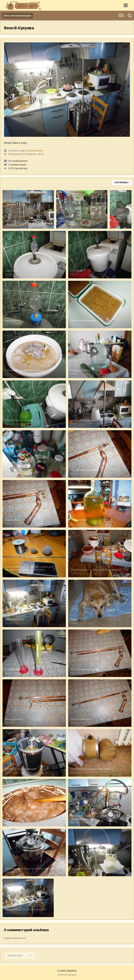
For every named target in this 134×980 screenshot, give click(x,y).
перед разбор (14, 719)
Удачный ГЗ (13, 321)
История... (11, 221)
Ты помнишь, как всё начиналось (26, 909)
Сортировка (122, 183)
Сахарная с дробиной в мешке (24, 370)
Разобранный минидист (86, 669)
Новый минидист (82, 719)
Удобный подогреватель (21, 769)
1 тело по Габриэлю (18, 470)
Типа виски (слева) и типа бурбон (92, 769)
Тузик (74, 619)
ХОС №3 (76, 271)
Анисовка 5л (79, 520)
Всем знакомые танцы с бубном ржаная (96, 570)
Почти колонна (14, 619)
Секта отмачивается (83, 321)
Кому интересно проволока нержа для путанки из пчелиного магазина (29, 568)
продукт (64, 221)
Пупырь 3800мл (81, 370)
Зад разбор (12, 520)
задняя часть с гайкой (85, 470)
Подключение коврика (19, 420)
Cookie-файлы (67, 971)
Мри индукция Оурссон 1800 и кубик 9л (30, 869)
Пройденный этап (82, 869)
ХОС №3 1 (11, 271)
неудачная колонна (83, 420)
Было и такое (14, 819)
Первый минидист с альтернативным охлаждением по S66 (94, 817)
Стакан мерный (15, 669)
